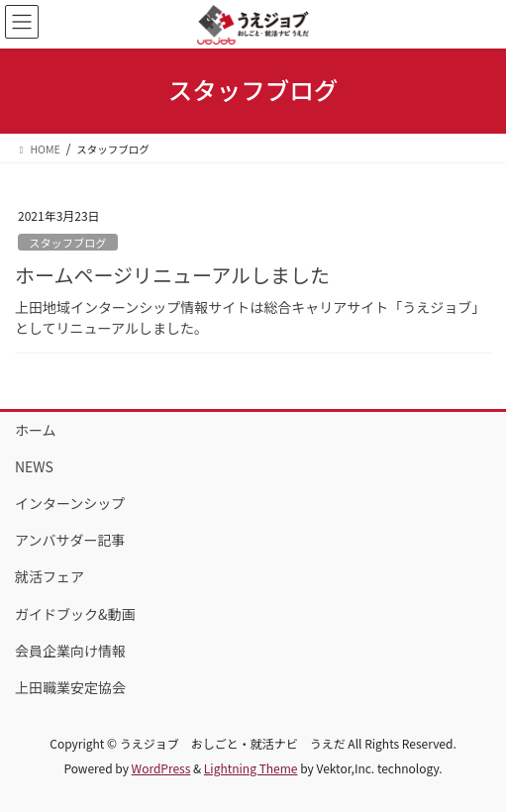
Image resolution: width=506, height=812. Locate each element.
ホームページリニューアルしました (172, 275)
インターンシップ (70, 503)
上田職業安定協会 (70, 687)
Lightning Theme (251, 768)
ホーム (36, 430)
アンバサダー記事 (70, 540)
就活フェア (50, 576)
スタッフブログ (67, 243)
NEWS (34, 466)
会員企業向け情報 (70, 651)
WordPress (161, 768)
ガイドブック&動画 (75, 614)
